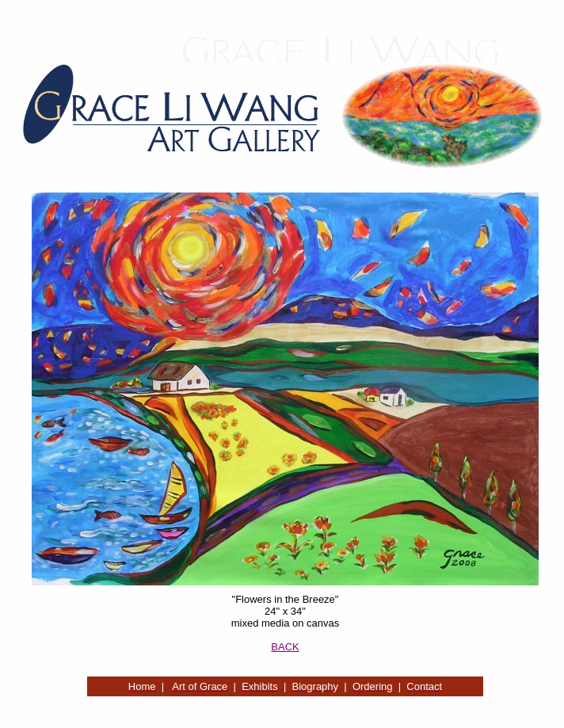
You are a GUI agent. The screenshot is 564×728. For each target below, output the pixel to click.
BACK (285, 647)
